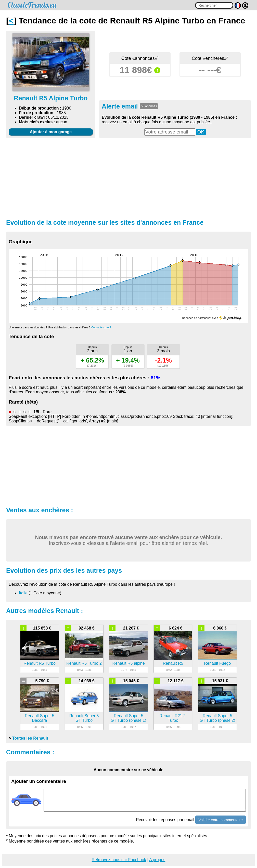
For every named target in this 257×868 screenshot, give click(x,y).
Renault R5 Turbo (39, 663)
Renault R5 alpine (128, 663)
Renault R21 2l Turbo (173, 718)
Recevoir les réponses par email (163, 820)
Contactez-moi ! (101, 327)
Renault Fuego (217, 663)
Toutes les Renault (30, 738)
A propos (157, 860)
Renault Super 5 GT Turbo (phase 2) (217, 718)
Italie (23, 593)
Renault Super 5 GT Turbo (84, 718)
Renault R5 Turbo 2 (84, 663)
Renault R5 (173, 663)
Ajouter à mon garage (51, 132)
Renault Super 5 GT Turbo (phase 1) (128, 718)
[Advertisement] (128, 178)
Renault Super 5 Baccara (40, 718)
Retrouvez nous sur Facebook (119, 860)
